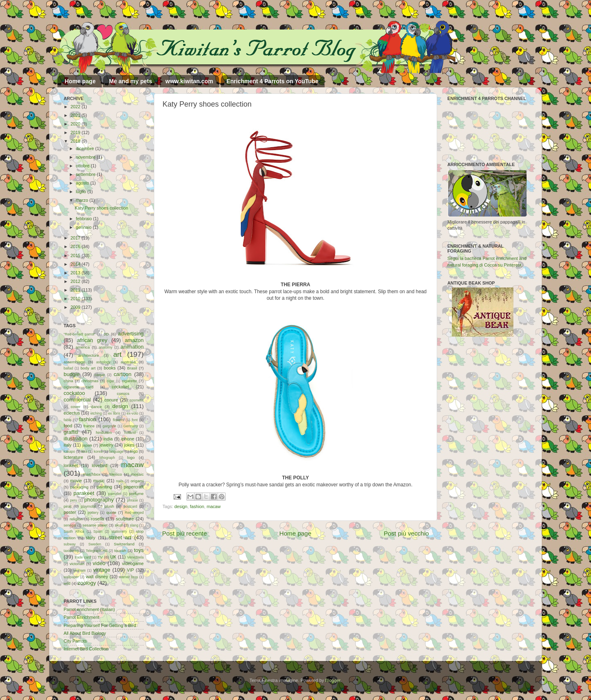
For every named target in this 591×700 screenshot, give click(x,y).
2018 (76, 141)
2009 (76, 307)
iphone (128, 439)
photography (99, 500)
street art (120, 537)
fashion (197, 506)
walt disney (97, 577)
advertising (131, 334)
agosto (83, 183)
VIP (130, 570)
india (108, 439)
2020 (76, 124)
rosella (98, 519)
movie (76, 481)
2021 (76, 115)
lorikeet (71, 465)
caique (100, 375)
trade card (83, 557)
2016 (76, 246)
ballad (68, 368)
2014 (76, 264)
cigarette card (79, 387)
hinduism (104, 432)
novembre (86, 157)
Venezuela (135, 557)
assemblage (74, 362)
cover (76, 407)
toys (139, 550)
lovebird (100, 465)
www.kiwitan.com (189, 81)
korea (98, 451)
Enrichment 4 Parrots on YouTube (273, 81)
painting (105, 487)
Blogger (333, 680)
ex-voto (133, 413)
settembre (86, 174)
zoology (87, 583)
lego (134, 451)
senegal (70, 525)
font (135, 420)
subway (70, 544)
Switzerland (124, 544)
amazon (134, 340)
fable (68, 420)
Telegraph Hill (97, 551)
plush (109, 506)
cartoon (123, 374)
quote (111, 512)
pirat (68, 506)
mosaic (137, 474)
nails (120, 481)
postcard (130, 506)
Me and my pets (130, 81)
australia (128, 362)
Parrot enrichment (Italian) (89, 609)
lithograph (107, 458)
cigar (111, 381)
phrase (133, 500)
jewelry (106, 445)
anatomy (106, 347)
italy (68, 445)
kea (85, 451)
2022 (76, 107)
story (90, 538)
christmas (90, 381)
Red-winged (134, 513)
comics (123, 393)
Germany (131, 426)
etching (96, 413)
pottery (93, 513)
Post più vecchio (406, 533)
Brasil (132, 368)
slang (134, 525)
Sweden (95, 544)
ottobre (84, 166)
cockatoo (74, 393)
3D (106, 334)
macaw (213, 506)
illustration (76, 439)
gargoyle (109, 426)
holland (130, 433)
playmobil (88, 506)
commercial (77, 400)
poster (70, 512)
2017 (76, 238)
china (68, 381)
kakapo (69, 451)
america (83, 347)
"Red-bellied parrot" (79, 334)
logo (131, 457)
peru (74, 500)
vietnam (80, 570)
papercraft (134, 487)
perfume (136, 494)
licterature (73, 457)
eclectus (72, 413)
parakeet (84, 493)
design (181, 506)
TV (100, 557)
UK (113, 557)
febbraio (85, 219)
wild (67, 583)
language (117, 451)
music (99, 481)
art (117, 354)
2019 (76, 132)
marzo (83, 200)
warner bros (128, 577)
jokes (129, 445)
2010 (76, 299)
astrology (103, 362)
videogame (133, 563)
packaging (79, 487)
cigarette (129, 381)
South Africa (74, 531)
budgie (72, 374)
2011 (76, 290)
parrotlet (115, 494)
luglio (82, 192)
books (110, 368)
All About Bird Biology (85, 633)
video (99, 563)
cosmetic (137, 400)
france (89, 426)
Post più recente (184, 533)
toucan (120, 551)
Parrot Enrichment (81, 617)
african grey (92, 340)
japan (87, 445)
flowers (118, 420)
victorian (77, 564)
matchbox (92, 474)
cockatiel (120, 387)
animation (132, 347)
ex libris (114, 413)
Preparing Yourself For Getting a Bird (100, 625)
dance (96, 407)
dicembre (86, 148)
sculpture (125, 519)
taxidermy (71, 551)
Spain (98, 531)
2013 (76, 273)
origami (137, 481)
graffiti (71, 432)
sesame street (95, 525)
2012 (76, 281)
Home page (80, 81)
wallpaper (71, 577)
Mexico (116, 474)
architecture (88, 355)
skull (118, 525)
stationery (119, 531)
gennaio (84, 227)
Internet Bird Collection (86, 649)
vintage (102, 570)
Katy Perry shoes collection (101, 208)
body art (88, 368)
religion (76, 519)
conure (111, 400)
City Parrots (75, 641)
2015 (76, 255)
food (68, 426)
